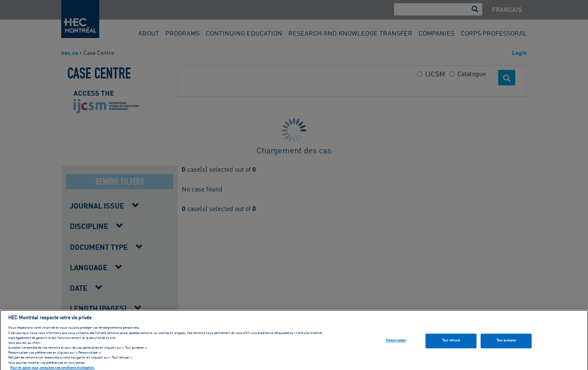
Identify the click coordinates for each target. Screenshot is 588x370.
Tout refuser (451, 343)
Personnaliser (396, 343)
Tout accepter (506, 343)
